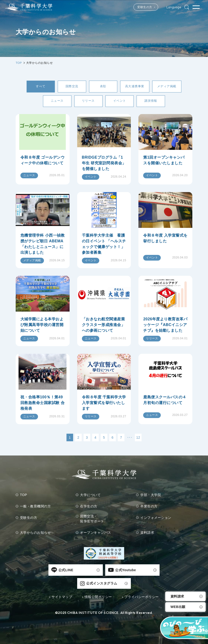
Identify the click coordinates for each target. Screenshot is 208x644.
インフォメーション (156, 519)
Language (172, 7)
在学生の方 (89, 508)
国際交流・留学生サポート (92, 520)
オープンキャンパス (96, 534)
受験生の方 (139, 7)
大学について (91, 496)
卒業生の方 (149, 508)
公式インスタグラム (155, 571)
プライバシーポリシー (142, 585)
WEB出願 (178, 607)
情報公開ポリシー (98, 585)
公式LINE (35, 571)
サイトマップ (62, 585)
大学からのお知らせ (35, 534)
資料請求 (177, 596)
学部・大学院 (151, 496)
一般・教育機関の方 (35, 508)
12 (138, 439)
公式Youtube (94, 571)
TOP (24, 496)
